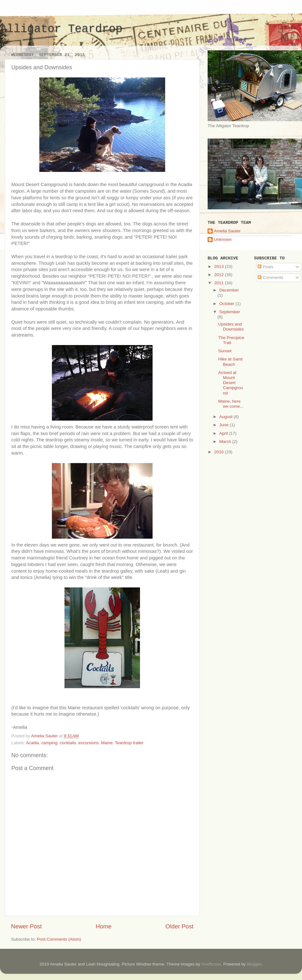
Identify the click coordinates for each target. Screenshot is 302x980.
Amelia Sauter (227, 231)
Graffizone (211, 964)
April (224, 433)
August (226, 417)
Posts (266, 267)
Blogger (254, 964)
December (229, 290)
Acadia (33, 743)
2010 (220, 452)
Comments (270, 278)
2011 (220, 283)
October (227, 304)
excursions (89, 743)
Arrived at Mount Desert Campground (231, 383)
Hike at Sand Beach (230, 362)
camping (49, 743)
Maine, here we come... (231, 404)
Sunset (225, 351)
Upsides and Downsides (231, 327)
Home (103, 926)
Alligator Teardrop (61, 29)
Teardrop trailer (129, 743)
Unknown (223, 239)
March (226, 442)
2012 (220, 275)
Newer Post (26, 926)
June (224, 425)
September (230, 312)
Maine (107, 743)
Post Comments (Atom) (59, 939)
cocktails (68, 743)
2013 (220, 266)
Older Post (179, 926)
